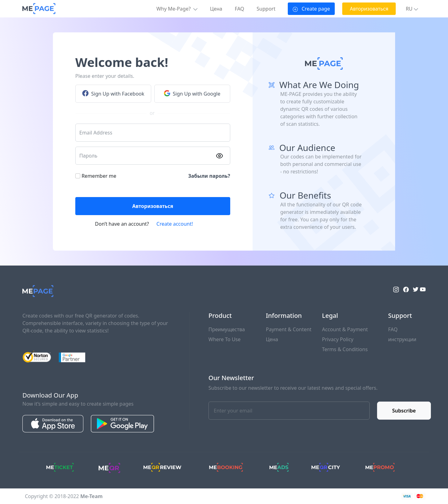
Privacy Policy (338, 339)
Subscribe (404, 411)
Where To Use (224, 339)
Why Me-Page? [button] (177, 9)
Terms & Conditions (345, 349)
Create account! (175, 224)
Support (266, 9)
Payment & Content (289, 329)
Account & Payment (345, 329)
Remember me (99, 176)
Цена (216, 9)
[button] (412, 9)
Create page (311, 9)
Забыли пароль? (209, 176)
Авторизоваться (369, 9)
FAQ (239, 9)
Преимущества (227, 329)
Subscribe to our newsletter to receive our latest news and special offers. (293, 388)
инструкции (402, 339)
